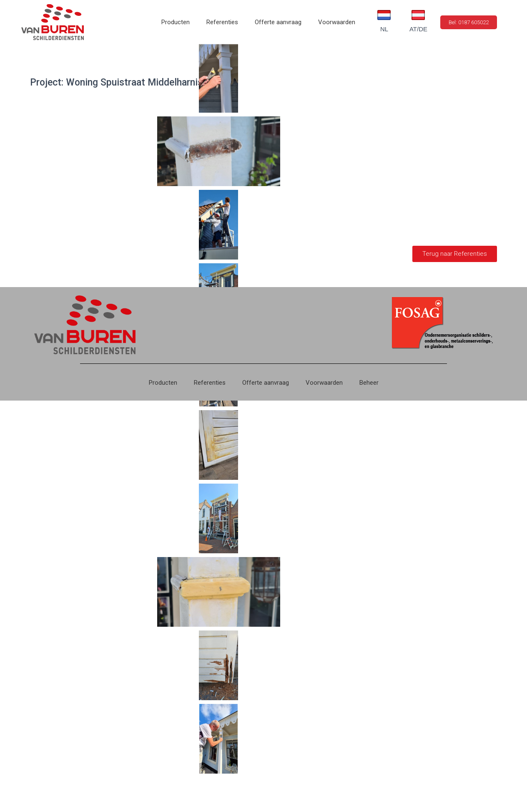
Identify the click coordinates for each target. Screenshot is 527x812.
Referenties (222, 22)
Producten (176, 22)
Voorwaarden (337, 22)
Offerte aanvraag (278, 22)
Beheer (369, 383)
